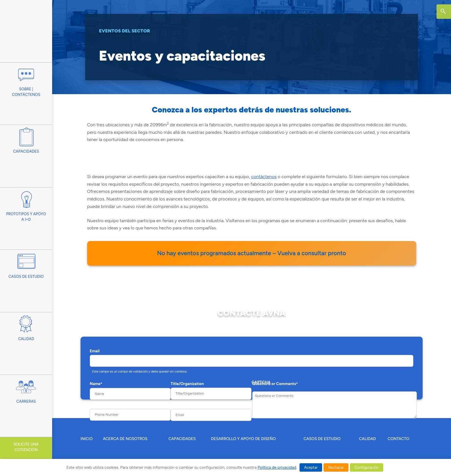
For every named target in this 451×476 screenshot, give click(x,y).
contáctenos (264, 177)
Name (96, 384)
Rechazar (336, 467)
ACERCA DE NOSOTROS (125, 439)
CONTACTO (398, 439)
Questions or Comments (275, 384)
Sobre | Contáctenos (26, 80)
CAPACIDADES (182, 439)
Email (95, 351)
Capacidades (26, 139)
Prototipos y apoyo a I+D (26, 205)
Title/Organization (187, 384)
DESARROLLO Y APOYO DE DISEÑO (243, 439)
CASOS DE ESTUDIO (322, 439)
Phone (95, 405)
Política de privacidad (277, 467)
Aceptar (311, 467)
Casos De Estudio (26, 264)
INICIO (87, 439)
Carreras (26, 389)
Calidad (26, 327)
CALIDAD (368, 439)
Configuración (367, 467)
